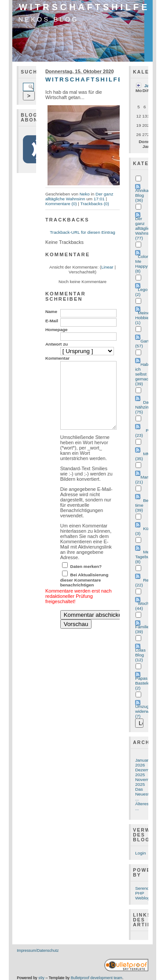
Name (51, 311)
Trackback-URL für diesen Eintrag (82, 232)
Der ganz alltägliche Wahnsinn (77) (145, 228)
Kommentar (57, 358)
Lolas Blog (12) (140, 655)
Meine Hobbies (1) (143, 318)
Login (140, 853)
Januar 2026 (142, 763)
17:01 (99, 199)
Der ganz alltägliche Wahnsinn (79, 196)
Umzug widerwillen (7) (146, 711)
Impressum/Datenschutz (38, 951)
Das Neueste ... (143, 794)
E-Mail (52, 321)
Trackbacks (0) (95, 204)
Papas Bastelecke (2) (146, 683)
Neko (85, 194)
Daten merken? (86, 580)
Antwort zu (57, 344)
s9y (41, 978)
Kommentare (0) (61, 204)
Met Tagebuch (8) (145, 557)
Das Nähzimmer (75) (146, 407)
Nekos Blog (49, 19)
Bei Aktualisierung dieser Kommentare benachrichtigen (84, 593)
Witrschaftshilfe (84, 7)
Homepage (57, 330)
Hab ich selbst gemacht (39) (143, 374)
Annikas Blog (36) (143, 195)
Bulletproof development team (97, 978)
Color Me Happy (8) (142, 264)
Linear (107, 267)
